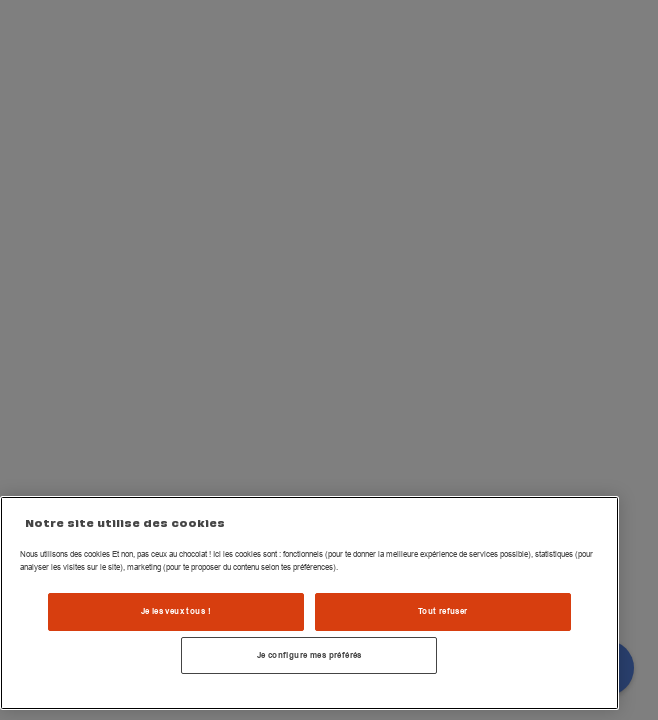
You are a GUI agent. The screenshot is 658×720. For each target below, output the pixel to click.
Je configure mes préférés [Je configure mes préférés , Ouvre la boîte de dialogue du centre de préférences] (309, 655)
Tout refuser (443, 611)
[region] (309, 603)
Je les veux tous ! (176, 611)
